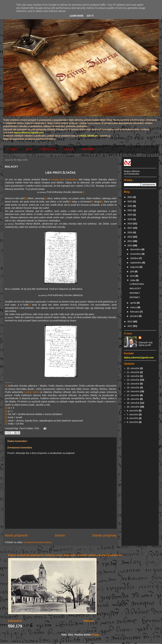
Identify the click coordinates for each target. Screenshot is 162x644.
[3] (45, 198)
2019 (130, 219)
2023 (130, 201)
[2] (26, 198)
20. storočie (133, 407)
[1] (83, 192)
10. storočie (133, 368)
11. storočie (133, 372)
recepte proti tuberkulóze (64, 179)
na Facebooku (132, 174)
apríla (133, 303)
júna (133, 276)
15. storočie (133, 388)
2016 (130, 232)
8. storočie (133, 418)
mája (133, 280)
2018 (130, 224)
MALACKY (135, 288)
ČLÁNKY (12, 149)
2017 (130, 228)
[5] (92, 202)
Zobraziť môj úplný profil (146, 344)
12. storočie (133, 376)
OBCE (29, 149)
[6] (102, 202)
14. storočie (133, 384)
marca (134, 307)
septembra (136, 263)
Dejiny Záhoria (132, 171)
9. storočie (133, 422)
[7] (29, 305)
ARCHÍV (69, 149)
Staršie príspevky (104, 535)
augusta (135, 267)
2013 (130, 245)
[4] (70, 202)
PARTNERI (88, 149)
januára (134, 316)
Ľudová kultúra (32, 392)
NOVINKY (135, 293)
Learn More (76, 16)
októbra (135, 258)
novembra (136, 254)
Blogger (96, 635)
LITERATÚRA (48, 149)
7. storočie (133, 414)
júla (132, 271)
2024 (130, 197)
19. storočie (133, 403)
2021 (130, 210)
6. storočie (133, 411)
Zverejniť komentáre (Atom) (38, 542)
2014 (130, 241)
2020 (130, 215)
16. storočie (133, 391)
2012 (130, 322)
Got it (90, 16)
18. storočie (133, 399)
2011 (130, 326)
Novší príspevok (16, 535)
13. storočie (133, 380)
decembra (136, 249)
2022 (130, 206)
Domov (60, 535)
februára (135, 312)
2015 (130, 237)
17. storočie (133, 395)
